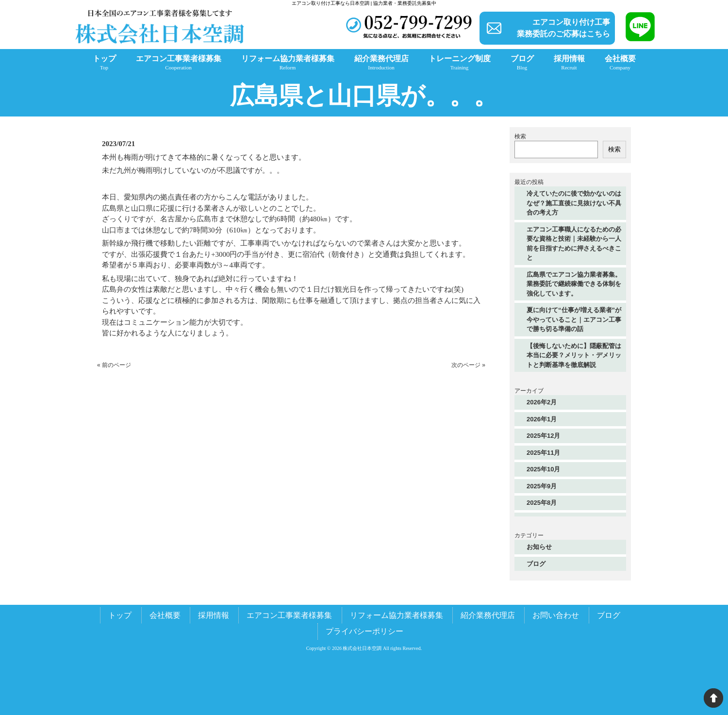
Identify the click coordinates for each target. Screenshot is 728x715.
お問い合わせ (556, 615)
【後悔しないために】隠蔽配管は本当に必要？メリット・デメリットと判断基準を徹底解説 (574, 355)
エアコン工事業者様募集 (289, 615)
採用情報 (214, 615)
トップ (120, 615)
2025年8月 (542, 503)
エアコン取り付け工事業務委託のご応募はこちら (563, 28)
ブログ (536, 564)
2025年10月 (543, 469)
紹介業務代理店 (488, 615)
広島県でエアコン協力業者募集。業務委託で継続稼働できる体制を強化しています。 (574, 284)
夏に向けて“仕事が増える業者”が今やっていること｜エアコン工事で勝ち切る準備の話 (574, 319)
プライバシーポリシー (364, 631)
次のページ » (468, 365)
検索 (520, 136)
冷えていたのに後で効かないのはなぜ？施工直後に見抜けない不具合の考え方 (574, 203)
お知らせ (539, 547)
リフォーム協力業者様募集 (397, 615)
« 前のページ (114, 365)
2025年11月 (543, 453)
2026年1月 (542, 419)
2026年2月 (542, 402)
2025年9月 (542, 486)
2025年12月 (543, 436)
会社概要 (165, 615)
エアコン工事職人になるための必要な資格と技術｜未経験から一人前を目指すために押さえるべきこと (574, 244)
